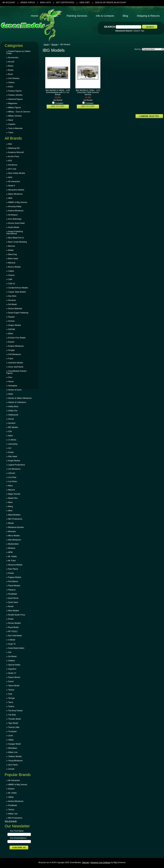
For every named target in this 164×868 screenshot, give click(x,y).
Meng (10, 506)
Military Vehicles (15, 116)
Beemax (12, 246)
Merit (10, 511)
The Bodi (12, 715)
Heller (11, 394)
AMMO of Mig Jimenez (18, 202)
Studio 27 (12, 673)
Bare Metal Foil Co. (16, 238)
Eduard (11, 342)
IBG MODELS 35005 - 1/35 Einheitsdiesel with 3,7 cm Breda (58, 92)
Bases (11, 66)
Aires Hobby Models (17, 173)
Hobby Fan (13, 411)
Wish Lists (45, 2)
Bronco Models (14, 267)
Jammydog (13, 444)
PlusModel (13, 594)
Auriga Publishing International (15, 232)
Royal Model (13, 627)
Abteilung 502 (14, 148)
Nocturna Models (15, 565)
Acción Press (14, 156)
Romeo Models (14, 623)
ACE (10, 161)
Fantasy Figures (15, 91)
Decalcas (12, 300)
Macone (12, 490)
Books (11, 70)
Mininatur (12, 531)
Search (110, 27)
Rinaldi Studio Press (17, 615)
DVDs (11, 87)
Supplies (12, 124)
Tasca (11, 702)
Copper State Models (17, 292)
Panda (11, 573)
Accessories (13, 57)
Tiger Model (13, 723)
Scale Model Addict (16, 648)
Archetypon (13, 215)
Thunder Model (14, 719)
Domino (11, 321)
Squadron (12, 669)
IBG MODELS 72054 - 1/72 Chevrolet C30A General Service (88, 92)
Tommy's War (14, 727)
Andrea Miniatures (16, 211)
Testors (11, 706)
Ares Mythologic (15, 219)
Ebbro (11, 333)
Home (46, 44)
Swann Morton (14, 677)
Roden (11, 619)
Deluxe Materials (15, 308)
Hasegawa (13, 386)
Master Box (13, 498)
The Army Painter (15, 711)
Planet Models (14, 586)
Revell (11, 606)
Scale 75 (12, 644)
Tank (10, 694)
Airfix (10, 177)
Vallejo (11, 740)
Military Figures (15, 107)
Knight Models (14, 461)
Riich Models (14, 611)
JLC (10, 448)
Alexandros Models (16, 190)
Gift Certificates (65, 2)
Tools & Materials (15, 128)
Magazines (13, 103)
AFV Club (12, 169)
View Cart (85, 2)
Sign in (98, 2)
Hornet (11, 419)
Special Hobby (14, 665)
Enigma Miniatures (16, 346)
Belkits (11, 250)
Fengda (11, 350)
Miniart (11, 523)
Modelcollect (13, 544)
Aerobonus (13, 165)
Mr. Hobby (12, 556)
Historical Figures (15, 99)
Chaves (11, 275)
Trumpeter (12, 731)
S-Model (12, 640)
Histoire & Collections (17, 402)
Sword (11, 681)
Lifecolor (12, 473)
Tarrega (11, 698)
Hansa (11, 381)
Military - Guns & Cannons (19, 112)
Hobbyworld (13, 415)
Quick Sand (13, 602)
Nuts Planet (13, 569)
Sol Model (12, 656)
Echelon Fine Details (17, 338)
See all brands (11, 821)
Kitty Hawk (13, 456)
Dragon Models (15, 325)
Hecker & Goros (15, 390)
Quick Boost (13, 598)
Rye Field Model (15, 636)
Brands (55, 44)
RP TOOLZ (13, 631)
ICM (10, 431)
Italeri (10, 436)
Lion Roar (12, 477)
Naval (11, 120)
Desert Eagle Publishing (18, 313)
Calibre (11, 271)
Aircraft (11, 62)
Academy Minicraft (16, 152)
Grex (10, 377)
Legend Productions (17, 465)
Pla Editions (13, 581)
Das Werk (12, 296)
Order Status (28, 2)
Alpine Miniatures (15, 194)
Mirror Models (14, 536)
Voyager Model (14, 744)
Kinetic (11, 452)
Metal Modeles (14, 515)
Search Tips (139, 31)
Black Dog (12, 254)
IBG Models (13, 427)
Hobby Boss (13, 406)
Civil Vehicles (14, 78)
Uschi (10, 736)
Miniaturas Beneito (16, 527)
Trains (11, 132)
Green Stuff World (16, 367)
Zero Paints (13, 765)
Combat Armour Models (18, 288)
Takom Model (14, 686)
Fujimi (11, 358)
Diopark (11, 317)
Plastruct (12, 590)
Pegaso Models (15, 577)
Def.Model (12, 304)
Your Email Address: (18, 838)
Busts (10, 74)
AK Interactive (14, 181)
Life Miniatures (14, 469)
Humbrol (12, 423)
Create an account (116, 2)
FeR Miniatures (15, 354)
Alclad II (12, 186)
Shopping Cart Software (100, 862)
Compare (59, 103)
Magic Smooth (14, 494)
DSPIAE (12, 329)
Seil (10, 652)
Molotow (12, 548)
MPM (10, 552)
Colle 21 (12, 283)
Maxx (10, 502)
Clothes (11, 82)
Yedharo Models (15, 756)
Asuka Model (14, 227)
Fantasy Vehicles (15, 95)
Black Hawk (13, 258)
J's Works (12, 440)
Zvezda (11, 769)
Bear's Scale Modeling (18, 242)
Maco (10, 486)
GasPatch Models (16, 363)
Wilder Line (13, 752)
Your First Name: (17, 831)
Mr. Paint (12, 561)
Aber (10, 144)
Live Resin (13, 481)
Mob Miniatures (15, 540)
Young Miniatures (15, 761)
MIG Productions (15, 519)
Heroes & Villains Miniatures (20, 398)
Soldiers (12, 661)
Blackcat (12, 263)
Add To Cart (58, 106)
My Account (9, 2)
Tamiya (11, 690)
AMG (10, 198)
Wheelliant (13, 748)
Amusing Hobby (15, 206)
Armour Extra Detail (16, 223)
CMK (10, 279)
